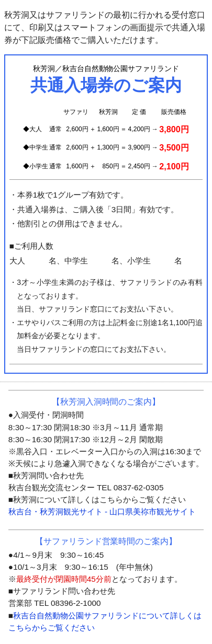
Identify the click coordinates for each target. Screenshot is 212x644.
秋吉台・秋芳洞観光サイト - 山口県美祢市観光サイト (102, 511)
